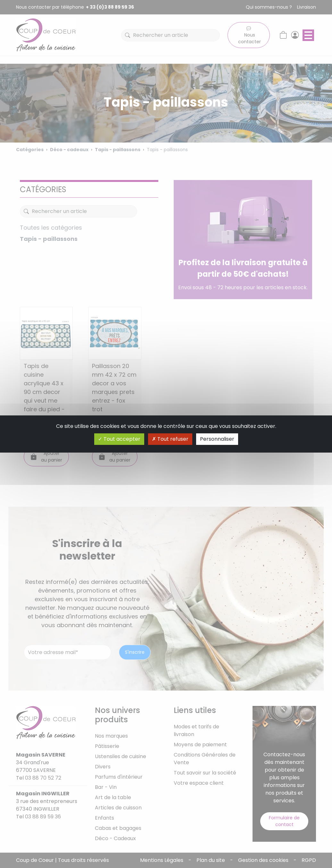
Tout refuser (170, 439)
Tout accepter (119, 439)
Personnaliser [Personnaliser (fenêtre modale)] (217, 439)
